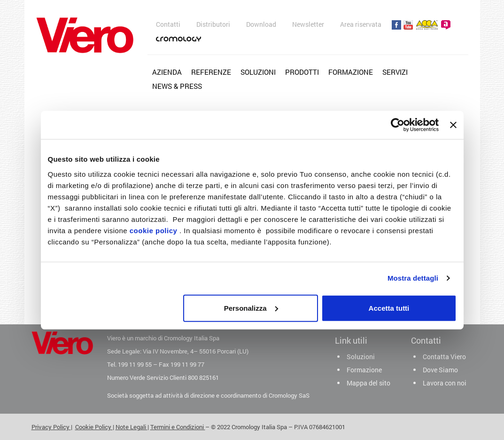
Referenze (211, 72)
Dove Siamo (440, 370)
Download (261, 24)
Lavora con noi (445, 383)
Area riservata (361, 24)
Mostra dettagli (413, 278)
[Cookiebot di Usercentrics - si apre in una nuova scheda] (398, 125)
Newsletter (308, 24)
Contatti (168, 24)
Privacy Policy (51, 427)
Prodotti (302, 72)
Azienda (167, 72)
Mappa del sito (368, 383)
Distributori (213, 24)
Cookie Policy (94, 427)
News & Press (177, 86)
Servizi (395, 72)
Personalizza (251, 308)
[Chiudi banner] (453, 125)
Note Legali (132, 427)
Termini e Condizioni (178, 427)
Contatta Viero (444, 357)
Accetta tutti (389, 308)
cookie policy (154, 230)
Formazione (351, 72)
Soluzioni (258, 72)
